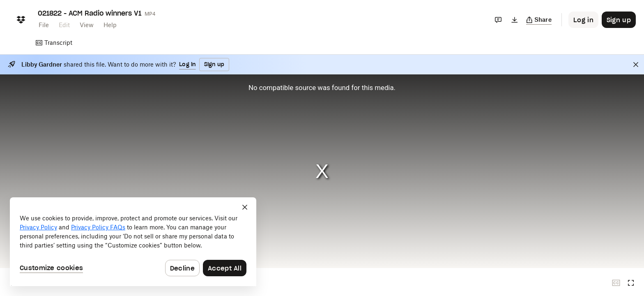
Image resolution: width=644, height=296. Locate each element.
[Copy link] (539, 20)
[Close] (636, 65)
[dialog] (133, 242)
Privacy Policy (38, 227)
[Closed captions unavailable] (616, 283)
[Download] (515, 20)
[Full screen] (631, 283)
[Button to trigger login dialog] (583, 20)
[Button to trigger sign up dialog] (619, 20)
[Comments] (498, 20)
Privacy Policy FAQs (98, 227)
